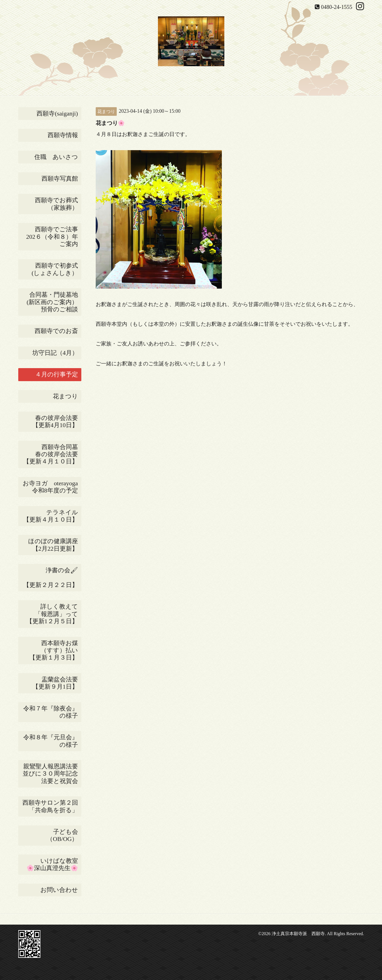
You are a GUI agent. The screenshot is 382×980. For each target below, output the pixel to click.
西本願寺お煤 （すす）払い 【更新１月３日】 (55, 650)
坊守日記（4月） (57, 353)
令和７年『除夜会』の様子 (52, 712)
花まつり (67, 396)
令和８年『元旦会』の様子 (52, 741)
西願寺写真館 (60, 179)
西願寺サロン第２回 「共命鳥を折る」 (52, 806)
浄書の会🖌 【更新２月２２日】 (52, 578)
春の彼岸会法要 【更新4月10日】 (57, 421)
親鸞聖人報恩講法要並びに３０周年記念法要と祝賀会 (50, 774)
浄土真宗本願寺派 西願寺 (298, 934)
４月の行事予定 (57, 374)
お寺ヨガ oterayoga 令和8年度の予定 (52, 487)
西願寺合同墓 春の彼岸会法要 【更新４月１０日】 (52, 454)
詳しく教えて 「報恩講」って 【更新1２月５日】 (54, 614)
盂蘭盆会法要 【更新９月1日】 (57, 683)
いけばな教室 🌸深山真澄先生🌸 (54, 864)
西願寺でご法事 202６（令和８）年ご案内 (54, 237)
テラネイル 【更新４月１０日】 (52, 516)
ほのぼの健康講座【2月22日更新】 (53, 545)
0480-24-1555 (336, 7)
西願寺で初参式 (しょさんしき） (56, 269)
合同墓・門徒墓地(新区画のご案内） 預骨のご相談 (54, 302)
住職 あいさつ (56, 157)
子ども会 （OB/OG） (64, 835)
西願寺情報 (63, 135)
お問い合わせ (59, 890)
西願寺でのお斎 (58, 331)
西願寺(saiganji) (57, 113)
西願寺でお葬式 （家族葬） (58, 204)
